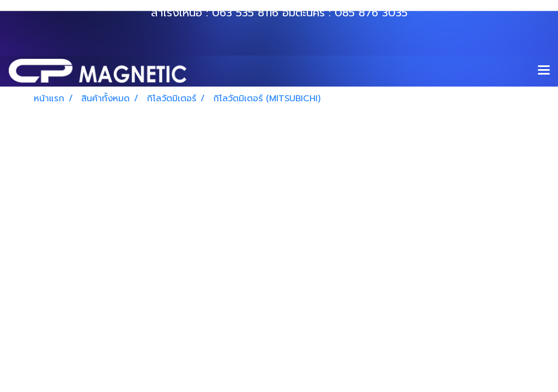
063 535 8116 (245, 13)
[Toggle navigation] (544, 71)
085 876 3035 (371, 13)
